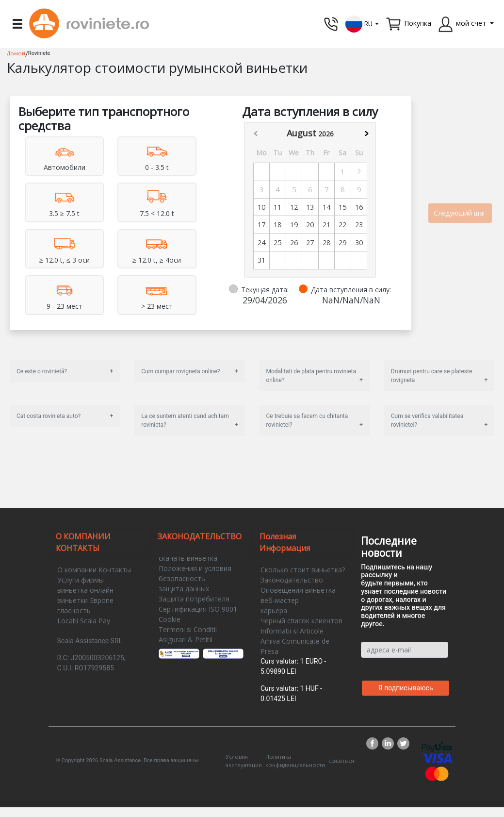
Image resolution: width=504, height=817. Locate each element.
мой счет (471, 23)
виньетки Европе (85, 600)
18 (277, 225)
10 (261, 207)
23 (359, 225)
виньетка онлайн (85, 590)
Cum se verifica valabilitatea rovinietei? (427, 420)
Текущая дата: (265, 290)
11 (277, 207)
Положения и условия (195, 568)
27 (310, 242)
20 (310, 225)
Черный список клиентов (301, 621)
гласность (74, 610)
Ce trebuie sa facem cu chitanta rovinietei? (307, 420)
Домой (16, 53)
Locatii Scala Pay (84, 621)
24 (261, 242)
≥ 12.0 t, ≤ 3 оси (65, 260)
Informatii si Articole (292, 631)
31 (261, 260)
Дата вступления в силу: (351, 290)
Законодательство (292, 580)
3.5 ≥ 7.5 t (64, 213)
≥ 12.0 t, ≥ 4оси (157, 260)
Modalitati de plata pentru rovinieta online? (311, 376)
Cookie (170, 619)
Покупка (418, 23)
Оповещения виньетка (298, 590)
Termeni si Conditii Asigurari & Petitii (188, 634)
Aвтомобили (65, 167)
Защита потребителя (194, 599)
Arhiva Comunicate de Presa (295, 646)
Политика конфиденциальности (295, 761)
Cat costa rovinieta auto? (49, 416)
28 (326, 242)
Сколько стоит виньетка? (303, 570)
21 (326, 225)
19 (294, 225)
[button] (362, 23)
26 (294, 242)
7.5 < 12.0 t (157, 213)
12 (294, 207)
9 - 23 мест (65, 306)
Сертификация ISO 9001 (198, 609)
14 (326, 207)
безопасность (182, 578)
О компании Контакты (94, 570)
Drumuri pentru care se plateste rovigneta (432, 376)
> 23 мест (157, 306)
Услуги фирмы (81, 580)
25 (277, 242)
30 (359, 242)
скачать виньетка (188, 558)
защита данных (184, 589)
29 (342, 242)
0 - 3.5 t (157, 167)
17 (261, 225)
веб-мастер (280, 600)
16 (359, 207)
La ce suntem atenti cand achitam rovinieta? (185, 420)
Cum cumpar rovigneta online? (180, 371)
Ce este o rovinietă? (42, 371)
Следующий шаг (460, 213)
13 (310, 207)
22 (342, 225)
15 (342, 207)
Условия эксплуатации (244, 761)
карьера (274, 610)
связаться (341, 760)
